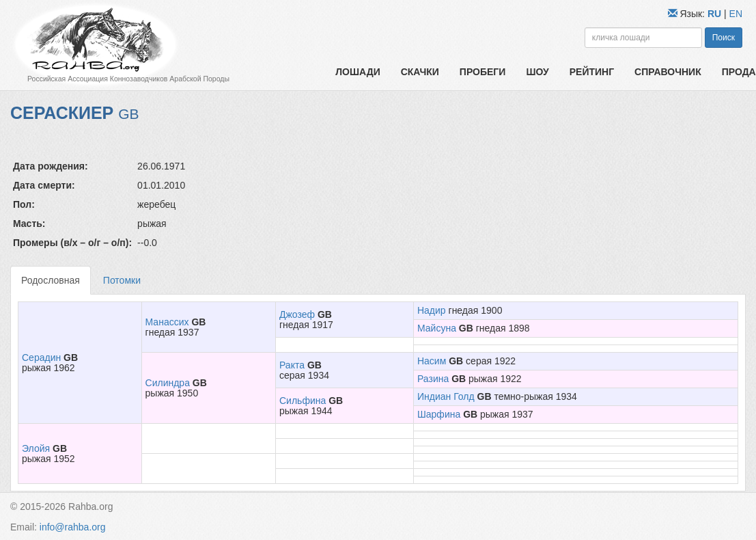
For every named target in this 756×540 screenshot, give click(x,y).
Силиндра (168, 383)
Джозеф (297, 314)
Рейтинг (592, 72)
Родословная (51, 280)
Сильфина (303, 401)
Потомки (122, 280)
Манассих (167, 322)
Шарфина (439, 414)
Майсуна (437, 328)
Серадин (41, 357)
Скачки (420, 72)
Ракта (292, 365)
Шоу (537, 72)
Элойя (36, 448)
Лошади (358, 72)
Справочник (668, 72)
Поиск (724, 38)
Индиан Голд (446, 396)
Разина (433, 379)
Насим (432, 361)
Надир (432, 310)
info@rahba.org (73, 527)
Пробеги (483, 72)
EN (736, 14)
